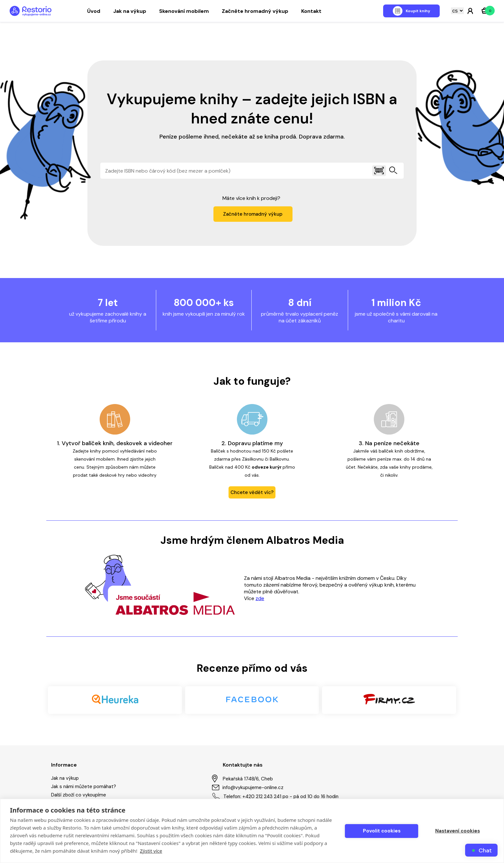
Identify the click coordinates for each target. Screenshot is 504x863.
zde (260, 598)
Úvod (94, 11)
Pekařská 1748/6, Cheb (242, 779)
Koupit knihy (418, 11)
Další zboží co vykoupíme (79, 795)
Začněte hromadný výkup (255, 11)
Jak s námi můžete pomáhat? (84, 787)
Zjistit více (151, 851)
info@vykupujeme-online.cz (248, 787)
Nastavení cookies (458, 831)
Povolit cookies (382, 831)
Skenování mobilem (184, 11)
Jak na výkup (130, 11)
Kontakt (311, 11)
